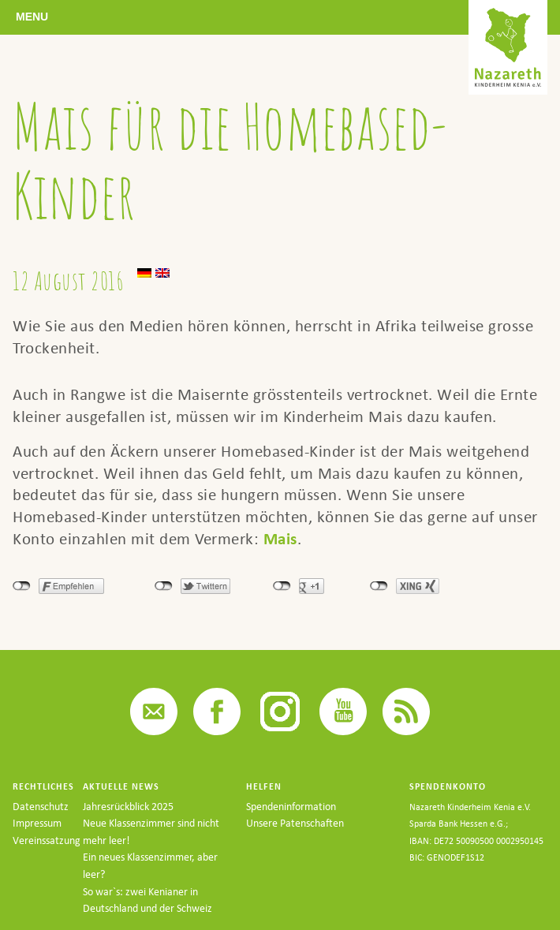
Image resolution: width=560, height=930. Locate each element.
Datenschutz (41, 807)
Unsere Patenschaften (295, 823)
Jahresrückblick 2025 (128, 807)
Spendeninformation (291, 807)
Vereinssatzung (47, 840)
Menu (32, 17)
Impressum (37, 823)
